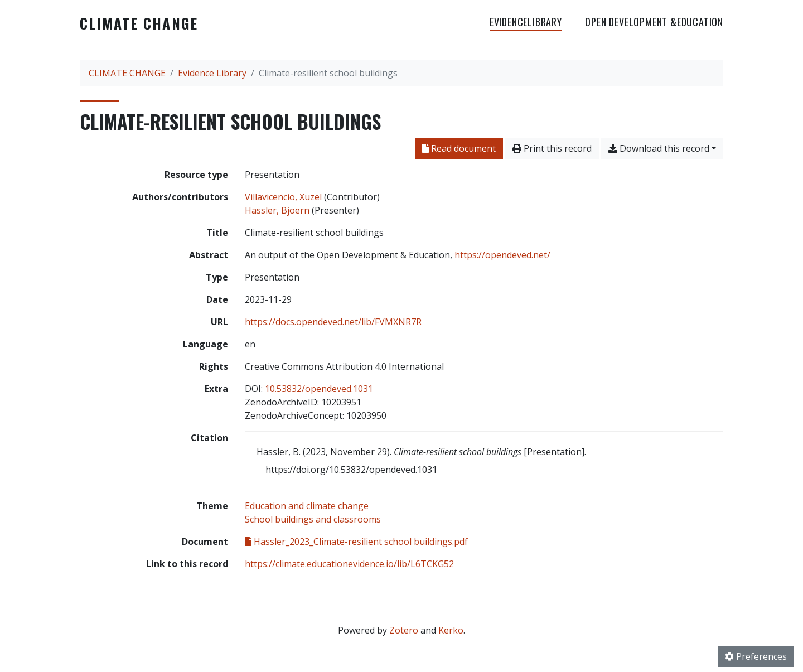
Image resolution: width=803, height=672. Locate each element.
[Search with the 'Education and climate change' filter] (307, 506)
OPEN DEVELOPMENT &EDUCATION (654, 22)
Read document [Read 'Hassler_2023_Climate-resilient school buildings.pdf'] (459, 148)
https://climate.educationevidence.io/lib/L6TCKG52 (349, 564)
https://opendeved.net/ (502, 255)
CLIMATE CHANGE (139, 23)
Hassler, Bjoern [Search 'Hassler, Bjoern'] (277, 210)
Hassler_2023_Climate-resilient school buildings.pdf (356, 542)
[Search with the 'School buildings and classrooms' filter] (313, 519)
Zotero (404, 630)
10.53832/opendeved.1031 (319, 389)
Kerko (451, 630)
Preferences (756, 656)
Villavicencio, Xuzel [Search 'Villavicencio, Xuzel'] (283, 197)
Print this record (552, 148)
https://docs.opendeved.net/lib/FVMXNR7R (333, 322)
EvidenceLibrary (526, 22)
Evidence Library (212, 73)
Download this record (659, 148)
